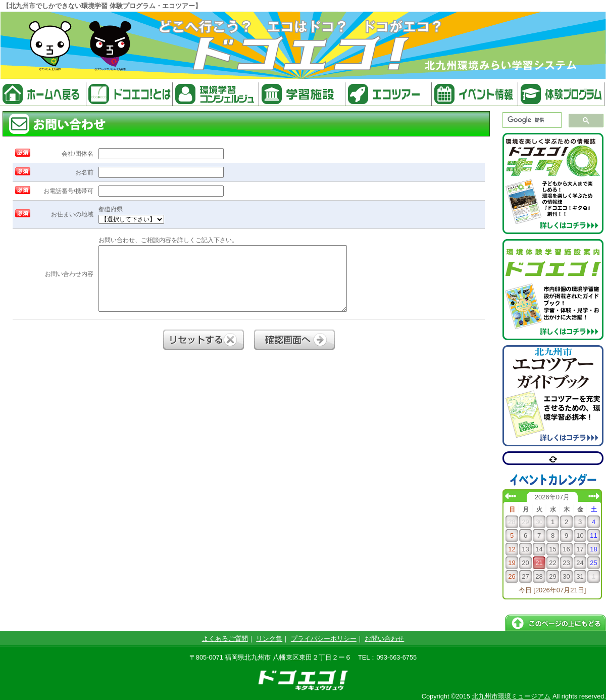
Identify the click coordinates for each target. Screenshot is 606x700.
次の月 (594, 496)
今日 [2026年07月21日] (552, 590)
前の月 (511, 496)
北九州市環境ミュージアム (511, 696)
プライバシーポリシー (324, 639)
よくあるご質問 (225, 639)
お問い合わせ (384, 639)
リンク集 (269, 639)
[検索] (531, 120)
